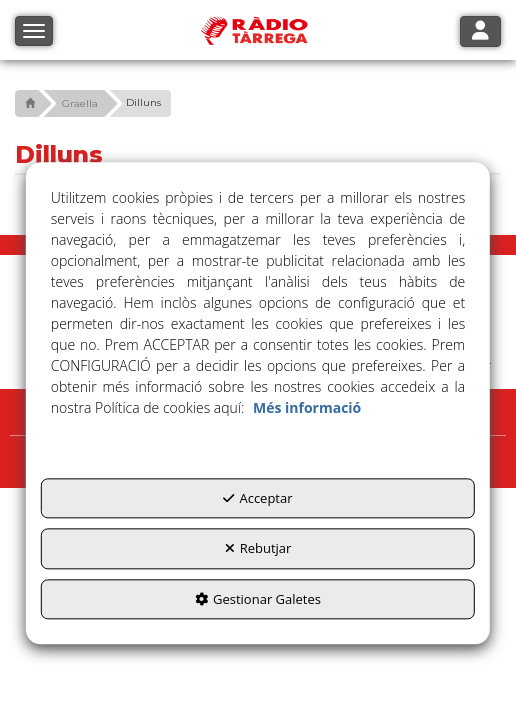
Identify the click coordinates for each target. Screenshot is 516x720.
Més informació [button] (307, 407)
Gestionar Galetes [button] (258, 599)
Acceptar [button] (257, 498)
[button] (27, 103)
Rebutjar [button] (258, 548)
